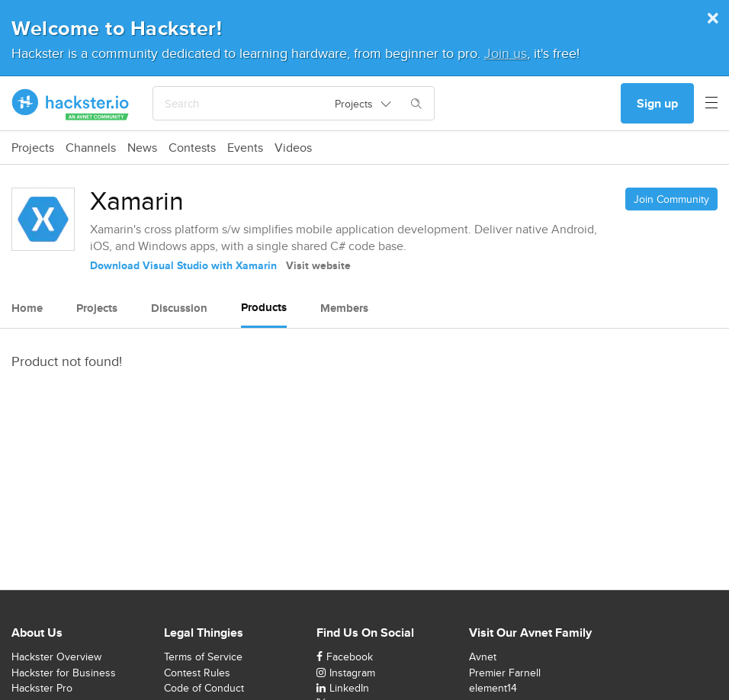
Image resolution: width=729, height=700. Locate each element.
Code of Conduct (204, 688)
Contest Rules (197, 673)
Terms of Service (203, 657)
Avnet (483, 657)
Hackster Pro (42, 688)
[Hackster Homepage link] (71, 104)
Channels (91, 148)
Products (264, 307)
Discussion (179, 308)
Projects (33, 148)
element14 (493, 688)
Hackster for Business (64, 673)
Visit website (318, 265)
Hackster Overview (56, 657)
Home (27, 308)
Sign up (657, 103)
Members (344, 308)
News (142, 148)
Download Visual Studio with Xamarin (183, 265)
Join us (506, 53)
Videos (293, 148)
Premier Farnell (505, 673)
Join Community (671, 199)
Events (245, 148)
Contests (192, 148)
